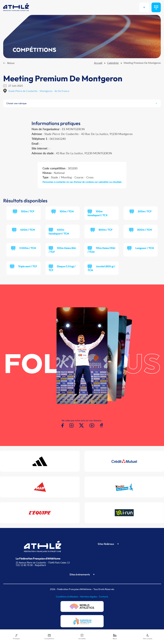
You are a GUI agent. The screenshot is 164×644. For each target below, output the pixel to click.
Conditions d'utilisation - (68, 597)
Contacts (104, 597)
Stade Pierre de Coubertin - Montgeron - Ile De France (39, 91)
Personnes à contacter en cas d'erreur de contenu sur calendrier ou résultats (82, 182)
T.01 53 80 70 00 (24, 565)
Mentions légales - (90, 597)
